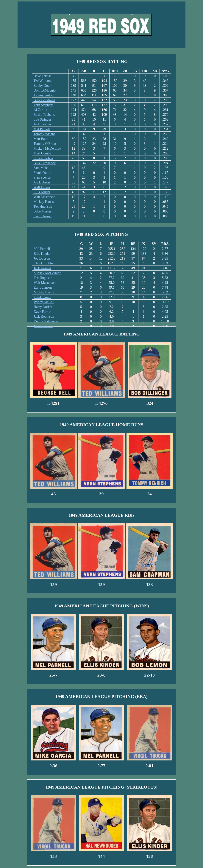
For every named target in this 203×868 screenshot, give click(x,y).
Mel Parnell (42, 129)
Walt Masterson (44, 197)
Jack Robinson (44, 316)
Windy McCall (44, 302)
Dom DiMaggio (44, 90)
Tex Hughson (43, 206)
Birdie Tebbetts (44, 115)
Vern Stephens (43, 105)
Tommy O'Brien (45, 144)
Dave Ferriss (42, 76)
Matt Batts (41, 139)
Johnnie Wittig (44, 326)
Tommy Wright (44, 134)
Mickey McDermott (47, 148)
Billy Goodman (44, 100)
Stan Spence (42, 177)
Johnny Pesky (43, 95)
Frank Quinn (42, 173)
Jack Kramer (42, 124)
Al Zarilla (40, 110)
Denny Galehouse (46, 321)
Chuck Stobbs (43, 158)
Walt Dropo (42, 187)
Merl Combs (42, 153)
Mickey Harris (43, 202)
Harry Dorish (43, 307)
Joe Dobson (42, 182)
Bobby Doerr (43, 85)
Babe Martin (42, 211)
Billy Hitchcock (44, 163)
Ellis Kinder (42, 192)
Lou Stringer (42, 119)
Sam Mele (40, 168)
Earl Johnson (42, 216)
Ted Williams (43, 81)
